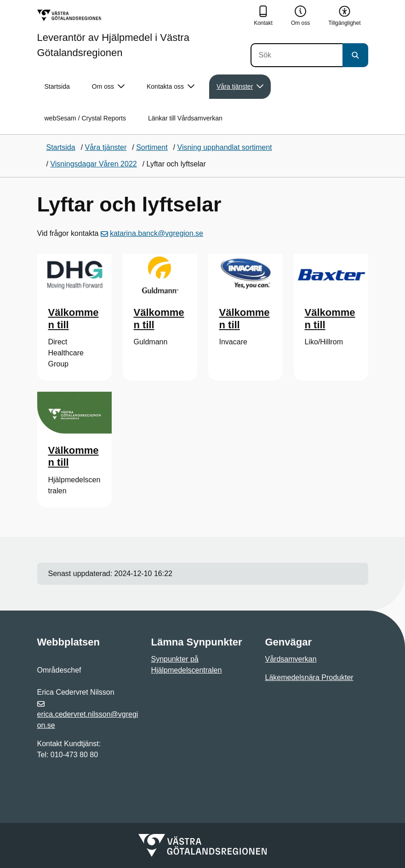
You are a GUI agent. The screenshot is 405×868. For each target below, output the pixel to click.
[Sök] (297, 55)
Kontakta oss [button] (171, 87)
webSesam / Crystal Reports (85, 118)
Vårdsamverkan (291, 659)
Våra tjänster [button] (240, 87)
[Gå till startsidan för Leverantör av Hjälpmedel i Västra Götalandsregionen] (142, 34)
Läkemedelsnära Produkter (309, 677)
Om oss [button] (108, 87)
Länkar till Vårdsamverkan (185, 118)
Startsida (57, 86)
